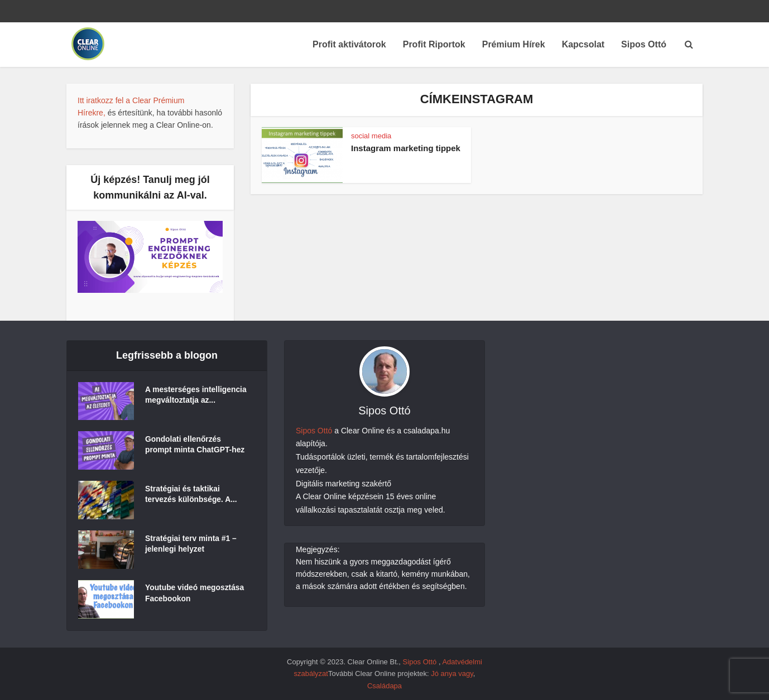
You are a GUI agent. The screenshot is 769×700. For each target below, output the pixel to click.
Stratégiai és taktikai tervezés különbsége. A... (192, 495)
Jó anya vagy (452, 674)
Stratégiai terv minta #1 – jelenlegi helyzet (191, 544)
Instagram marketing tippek (406, 148)
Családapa (384, 686)
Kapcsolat (583, 44)
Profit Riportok (434, 44)
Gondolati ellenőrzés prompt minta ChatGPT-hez (189, 451)
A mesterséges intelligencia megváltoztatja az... (181, 402)
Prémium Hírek (514, 44)
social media (371, 136)
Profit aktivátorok (349, 44)
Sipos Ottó (644, 44)
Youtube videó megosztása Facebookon (195, 594)
